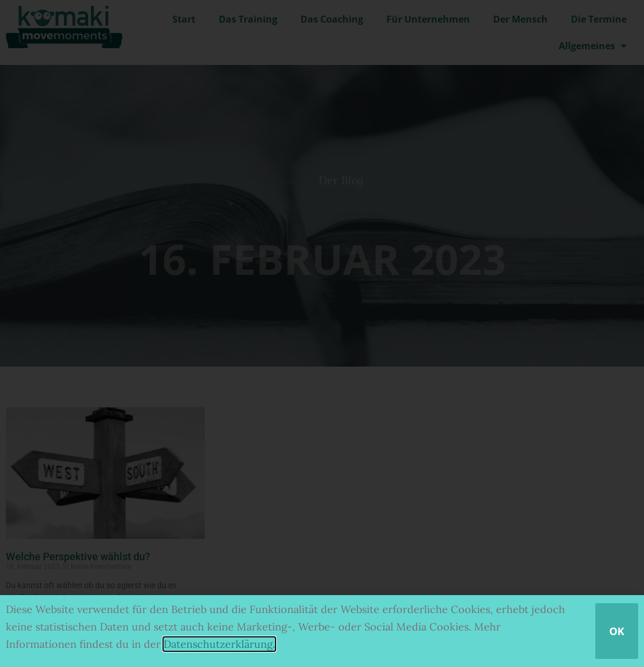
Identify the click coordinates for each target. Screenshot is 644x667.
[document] (322, 333)
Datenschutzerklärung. (219, 644)
